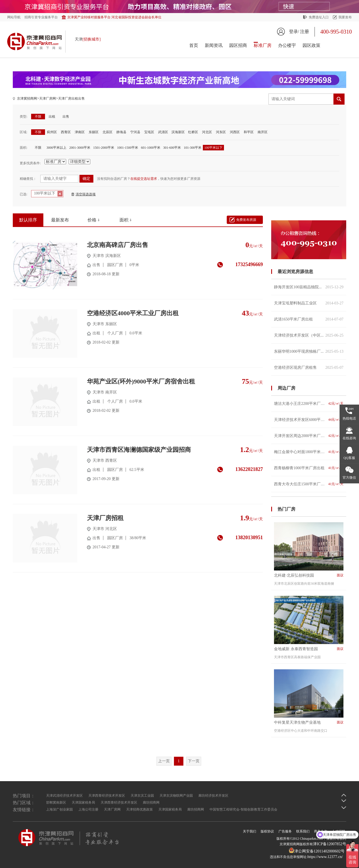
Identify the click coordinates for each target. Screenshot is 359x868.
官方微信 (349, 478)
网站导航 (14, 17)
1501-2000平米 (104, 148)
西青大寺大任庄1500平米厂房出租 (309, 484)
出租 (52, 117)
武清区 (163, 132)
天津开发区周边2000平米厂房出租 (309, 436)
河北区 (207, 132)
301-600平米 (172, 148)
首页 (194, 45)
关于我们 (250, 831)
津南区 (80, 132)
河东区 (221, 132)
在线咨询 (349, 438)
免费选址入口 (319, 17)
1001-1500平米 (128, 148)
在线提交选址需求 (144, 179)
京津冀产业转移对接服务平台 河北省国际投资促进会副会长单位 (114, 17)
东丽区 (94, 132)
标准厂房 (263, 45)
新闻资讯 (214, 45)
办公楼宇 (287, 45)
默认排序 (28, 220)
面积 (124, 220)
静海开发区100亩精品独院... (309, 287)
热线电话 (349, 418)
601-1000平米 (151, 148)
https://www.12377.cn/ (325, 857)
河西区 (235, 132)
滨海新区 (178, 132)
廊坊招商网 (151, 803)
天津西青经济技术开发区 (107, 796)
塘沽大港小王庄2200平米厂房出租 (309, 404)
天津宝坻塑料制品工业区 (309, 303)
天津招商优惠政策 (139, 809)
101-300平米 (193, 148)
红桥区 (193, 132)
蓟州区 (52, 132)
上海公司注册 (88, 809)
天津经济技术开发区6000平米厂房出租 (309, 420)
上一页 (164, 761)
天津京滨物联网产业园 (176, 796)
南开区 (263, 132)
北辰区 (108, 132)
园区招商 (238, 45)
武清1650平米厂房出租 (309, 319)
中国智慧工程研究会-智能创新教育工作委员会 (243, 809)
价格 (92, 220)
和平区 (249, 132)
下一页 (194, 761)
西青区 (66, 132)
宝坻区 (149, 132)
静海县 (121, 132)
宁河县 (135, 132)
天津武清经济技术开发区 (64, 796)
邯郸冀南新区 (56, 803)
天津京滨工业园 (142, 796)
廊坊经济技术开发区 (213, 796)
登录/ (294, 31)
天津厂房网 (48, 99)
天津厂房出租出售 (71, 99)
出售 (66, 117)
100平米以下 (213, 148)
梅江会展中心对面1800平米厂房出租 (309, 452)
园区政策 (311, 45)
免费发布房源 (246, 220)
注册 (305, 31)
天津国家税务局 (83, 803)
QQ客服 (349, 458)
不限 (38, 117)
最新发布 (60, 220)
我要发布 (345, 17)
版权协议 (267, 831)
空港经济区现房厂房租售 (309, 368)
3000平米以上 (56, 148)
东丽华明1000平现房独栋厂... (309, 351)
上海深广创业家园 (59, 809)
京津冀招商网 (27, 99)
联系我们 (303, 831)
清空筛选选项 (86, 194)
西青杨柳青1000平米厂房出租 (309, 468)
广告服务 (285, 831)
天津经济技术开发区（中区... (309, 335)
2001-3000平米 (80, 148)
